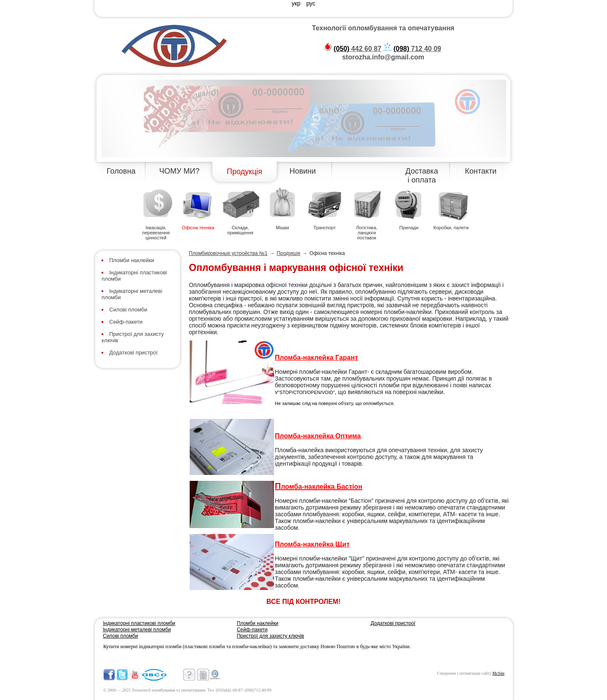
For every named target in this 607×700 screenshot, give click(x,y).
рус (311, 3)
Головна (121, 171)
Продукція (244, 172)
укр (297, 3)
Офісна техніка (198, 228)
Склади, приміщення (240, 230)
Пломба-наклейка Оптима (318, 436)
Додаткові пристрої (133, 353)
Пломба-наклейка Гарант (316, 358)
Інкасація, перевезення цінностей (156, 233)
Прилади (409, 228)
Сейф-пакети (126, 322)
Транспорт (325, 228)
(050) (342, 49)
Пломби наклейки (132, 260)
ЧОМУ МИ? (179, 171)
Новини (303, 171)
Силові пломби (128, 310)
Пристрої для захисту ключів (271, 636)
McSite (498, 673)
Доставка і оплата (422, 176)
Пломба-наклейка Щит (312, 544)
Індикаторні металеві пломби (137, 630)
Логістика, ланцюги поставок (367, 233)
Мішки (282, 228)
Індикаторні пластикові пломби (139, 623)
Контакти (481, 171)
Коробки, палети (451, 228)
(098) (401, 49)
